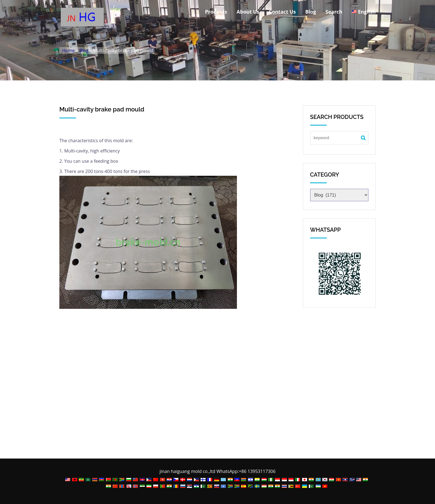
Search (334, 12)
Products (216, 12)
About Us (248, 12)
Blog (311, 12)
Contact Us (282, 12)
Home (68, 50)
